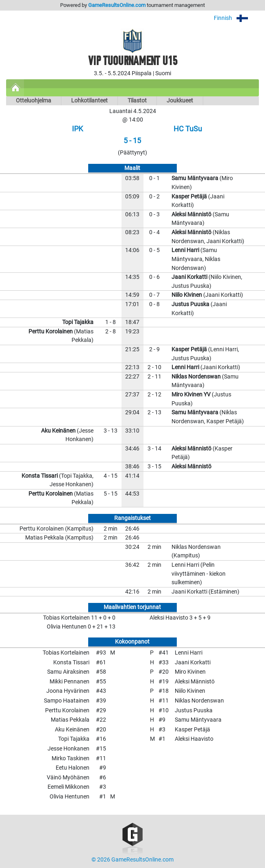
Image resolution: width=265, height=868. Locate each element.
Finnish (236, 18)
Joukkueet (180, 101)
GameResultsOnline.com (117, 5)
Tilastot (137, 101)
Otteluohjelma (34, 101)
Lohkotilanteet (89, 101)
